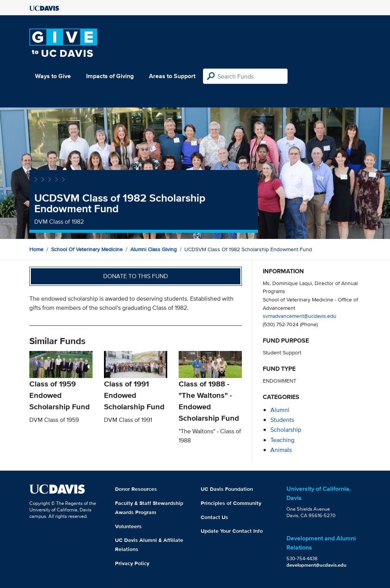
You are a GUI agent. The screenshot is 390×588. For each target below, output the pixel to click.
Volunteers (128, 526)
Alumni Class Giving (153, 249)
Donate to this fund (136, 276)
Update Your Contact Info (232, 531)
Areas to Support (172, 76)
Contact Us (214, 517)
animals (281, 450)
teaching (282, 440)
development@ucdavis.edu (316, 565)
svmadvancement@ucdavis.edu (300, 316)
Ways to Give (53, 76)
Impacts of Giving (110, 76)
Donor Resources (136, 489)
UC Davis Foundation (227, 489)
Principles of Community (231, 503)
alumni (280, 410)
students (282, 420)
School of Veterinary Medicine (87, 249)
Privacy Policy (132, 563)
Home (36, 249)
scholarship (286, 430)
